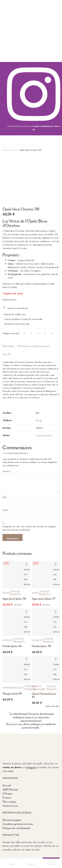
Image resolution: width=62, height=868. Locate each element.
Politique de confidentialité (16, 782)
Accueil (6, 150)
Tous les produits (15, 547)
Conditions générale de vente (18, 778)
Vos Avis (7, 425)
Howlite (8, 594)
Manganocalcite (13, 642)
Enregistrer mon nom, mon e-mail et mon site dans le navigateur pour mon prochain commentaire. (29, 482)
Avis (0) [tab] (7, 308)
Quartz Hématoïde (39, 642)
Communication (44, 389)
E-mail (5, 464)
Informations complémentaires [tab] (33, 300)
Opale (14, 150)
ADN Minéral (10, 743)
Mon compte (9, 755)
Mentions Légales (12, 774)
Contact (7, 751)
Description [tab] (8, 300)
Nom (5, 451)
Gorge (39, 374)
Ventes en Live (10, 759)
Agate (6, 547)
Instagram (31, 721)
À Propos (7, 747)
